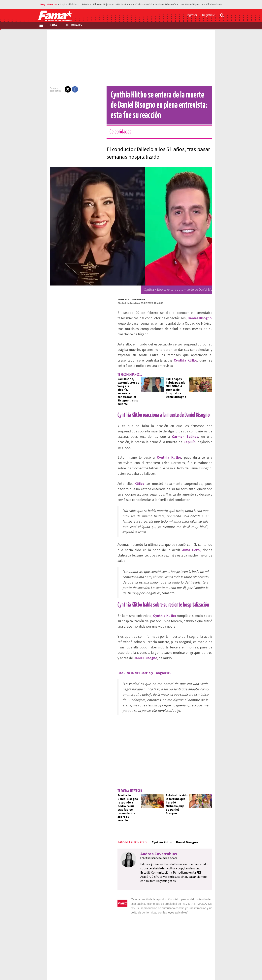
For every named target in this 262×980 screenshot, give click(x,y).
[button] (54, 89)
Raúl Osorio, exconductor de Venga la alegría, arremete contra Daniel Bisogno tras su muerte (117, 377)
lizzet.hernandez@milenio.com (145, 787)
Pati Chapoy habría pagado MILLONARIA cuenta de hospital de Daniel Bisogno (180, 374)
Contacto (205, 956)
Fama (54, 25)
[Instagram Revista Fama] (211, 970)
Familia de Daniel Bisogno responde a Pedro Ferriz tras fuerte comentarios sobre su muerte (117, 742)
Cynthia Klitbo (148, 771)
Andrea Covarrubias (117, 299)
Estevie (86, 5)
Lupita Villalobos (69, 5)
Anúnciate (186, 956)
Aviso (220, 956)
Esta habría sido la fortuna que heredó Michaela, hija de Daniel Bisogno (180, 740)
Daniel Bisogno (173, 771)
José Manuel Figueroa (191, 5)
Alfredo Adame (214, 5)
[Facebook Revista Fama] (194, 970)
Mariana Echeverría (166, 5)
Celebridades (74, 25)
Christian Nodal (144, 5)
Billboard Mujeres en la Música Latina (112, 5)
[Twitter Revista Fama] (203, 970)
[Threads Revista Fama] (220, 970)
